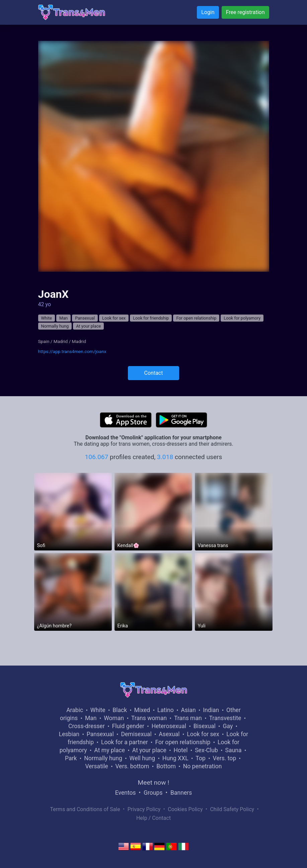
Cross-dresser (87, 726)
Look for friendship (151, 318)
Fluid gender (128, 726)
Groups (153, 793)
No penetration (203, 766)
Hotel (181, 750)
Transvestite (225, 718)
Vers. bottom (132, 766)
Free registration (245, 12)
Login (208, 12)
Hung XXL (175, 758)
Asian (188, 710)
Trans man (188, 718)
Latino (166, 710)
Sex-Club (206, 750)
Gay (228, 726)
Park (71, 758)
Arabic (75, 710)
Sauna (234, 750)
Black (120, 710)
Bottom (166, 766)
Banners (181, 793)
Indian (211, 710)
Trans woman (149, 718)
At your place (88, 326)
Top (201, 758)
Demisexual (136, 734)
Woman (114, 718)
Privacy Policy (144, 809)
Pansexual (85, 318)
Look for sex (114, 318)
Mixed (142, 710)
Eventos (126, 793)
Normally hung (55, 326)
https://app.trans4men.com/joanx (72, 351)
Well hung (142, 758)
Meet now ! (154, 783)
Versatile (96, 766)
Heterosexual (169, 726)
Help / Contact (153, 818)
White (47, 318)
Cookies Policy (185, 809)
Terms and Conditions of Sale (85, 809)
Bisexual (205, 726)
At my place (109, 750)
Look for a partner (125, 742)
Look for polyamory (242, 318)
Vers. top (225, 758)
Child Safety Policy (232, 809)
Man (63, 318)
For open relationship (196, 318)
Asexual (169, 734)
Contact (154, 373)
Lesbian (69, 734)
